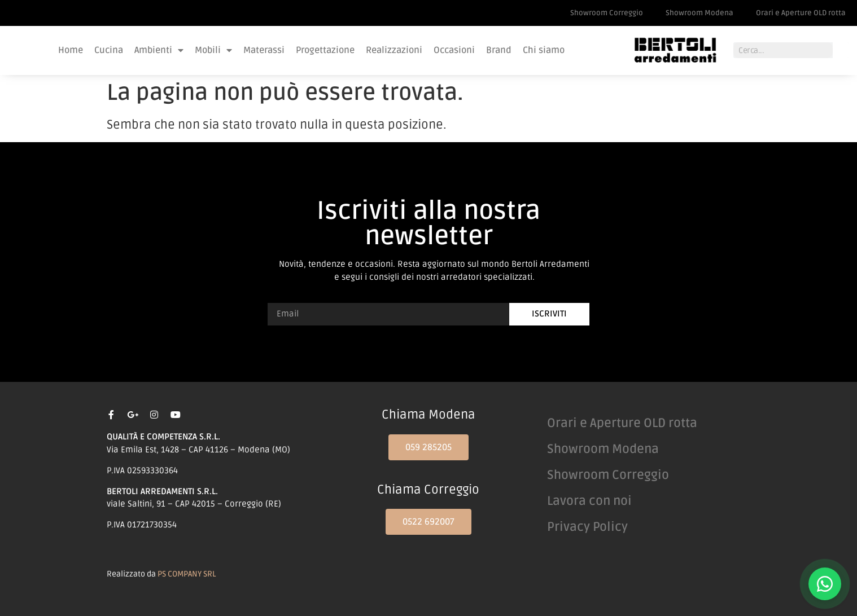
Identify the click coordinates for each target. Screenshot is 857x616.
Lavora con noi (589, 501)
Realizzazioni (394, 50)
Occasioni (454, 50)
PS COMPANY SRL (187, 574)
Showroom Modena (699, 13)
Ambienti (159, 50)
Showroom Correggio (607, 13)
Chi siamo (544, 50)
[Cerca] (841, 50)
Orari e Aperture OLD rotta (801, 13)
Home (71, 50)
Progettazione (325, 50)
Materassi (264, 50)
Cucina (109, 50)
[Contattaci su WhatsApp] (825, 584)
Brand (499, 50)
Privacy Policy (587, 527)
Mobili (213, 50)
